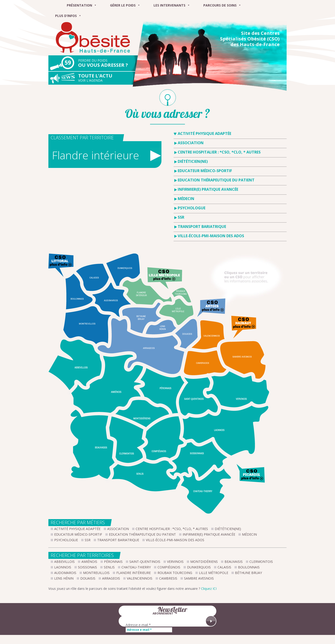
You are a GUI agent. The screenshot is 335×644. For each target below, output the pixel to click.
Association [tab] (191, 143)
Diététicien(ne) (228, 529)
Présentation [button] (82, 5)
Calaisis (224, 567)
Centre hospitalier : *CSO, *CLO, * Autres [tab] (219, 152)
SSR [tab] (181, 217)
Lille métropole (214, 573)
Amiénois (89, 562)
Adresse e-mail (138, 625)
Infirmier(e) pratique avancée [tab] (208, 189)
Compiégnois (169, 567)
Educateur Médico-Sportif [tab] (205, 171)
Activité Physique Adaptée (77, 529)
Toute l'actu (110, 78)
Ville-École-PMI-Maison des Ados (175, 540)
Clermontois (261, 562)
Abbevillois (64, 562)
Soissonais (87, 567)
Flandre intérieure (134, 573)
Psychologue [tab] (192, 208)
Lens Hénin (64, 578)
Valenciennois (140, 578)
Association (118, 529)
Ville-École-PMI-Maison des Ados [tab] (211, 236)
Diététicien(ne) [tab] (193, 161)
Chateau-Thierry (136, 567)
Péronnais (113, 562)
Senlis (109, 567)
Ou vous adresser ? (110, 63)
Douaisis (88, 578)
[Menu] (54, 5)
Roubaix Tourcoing (175, 573)
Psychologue (66, 540)
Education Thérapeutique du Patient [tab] (216, 180)
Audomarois (65, 573)
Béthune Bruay (248, 573)
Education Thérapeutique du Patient (142, 534)
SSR (88, 540)
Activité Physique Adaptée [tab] (204, 133)
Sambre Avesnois (199, 578)
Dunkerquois (199, 567)
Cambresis (168, 578)
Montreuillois (96, 573)
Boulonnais (249, 567)
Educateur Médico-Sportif (78, 534)
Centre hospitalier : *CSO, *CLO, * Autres (172, 529)
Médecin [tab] (186, 199)
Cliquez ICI (209, 589)
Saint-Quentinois (145, 562)
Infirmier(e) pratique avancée (209, 534)
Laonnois (63, 567)
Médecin (249, 534)
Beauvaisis (234, 562)
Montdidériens (204, 562)
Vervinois (175, 562)
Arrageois (111, 578)
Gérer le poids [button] (125, 5)
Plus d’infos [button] (68, 16)
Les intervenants (172, 5)
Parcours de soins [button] (222, 5)
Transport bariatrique (118, 540)
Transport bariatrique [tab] (202, 227)
